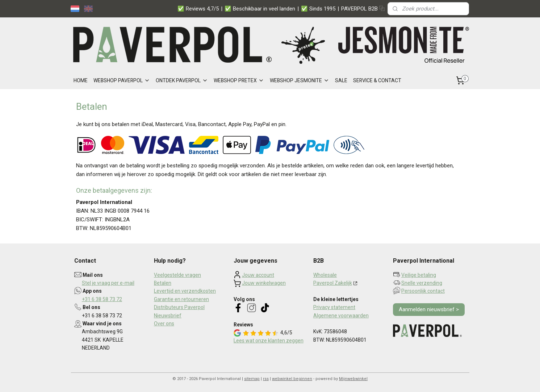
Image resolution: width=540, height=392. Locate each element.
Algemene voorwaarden (341, 316)
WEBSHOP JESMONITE (300, 80)
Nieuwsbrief (168, 316)
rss (266, 379)
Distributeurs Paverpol (179, 307)
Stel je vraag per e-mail (108, 283)
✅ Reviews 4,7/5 (198, 9)
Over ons (164, 324)
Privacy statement (334, 307)
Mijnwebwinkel (353, 379)
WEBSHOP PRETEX (239, 80)
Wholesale (325, 275)
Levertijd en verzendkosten (185, 291)
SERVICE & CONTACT (377, 80)
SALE (341, 80)
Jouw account (258, 275)
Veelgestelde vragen (177, 275)
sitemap (252, 379)
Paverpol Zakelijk (333, 283)
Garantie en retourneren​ (181, 299)
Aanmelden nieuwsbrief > (429, 309)
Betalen (163, 283)
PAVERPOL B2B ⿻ (363, 9)
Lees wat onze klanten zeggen (269, 341)
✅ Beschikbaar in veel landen (260, 9)
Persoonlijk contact (423, 291)
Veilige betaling (419, 275)
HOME (81, 80)
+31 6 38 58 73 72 (102, 299)
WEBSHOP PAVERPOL (122, 80)
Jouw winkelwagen (264, 283)
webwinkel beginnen (292, 379)
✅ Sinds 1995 (318, 9)
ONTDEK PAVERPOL (182, 80)
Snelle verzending (422, 283)
